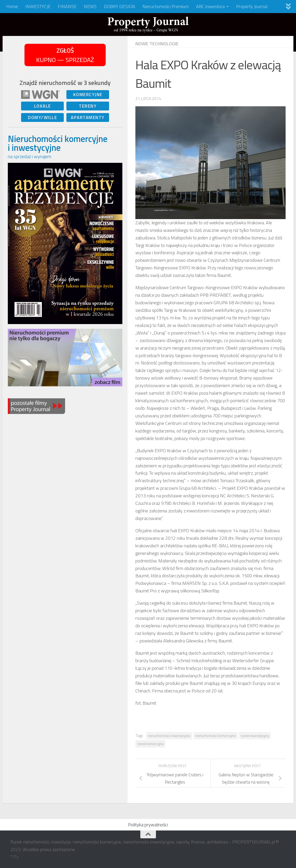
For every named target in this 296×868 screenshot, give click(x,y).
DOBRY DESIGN (119, 6)
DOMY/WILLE (42, 117)
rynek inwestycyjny (255, 736)
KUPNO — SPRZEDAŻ (65, 55)
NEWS (90, 6)
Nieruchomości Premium (166, 6)
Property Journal (252, 6)
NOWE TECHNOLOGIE (157, 44)
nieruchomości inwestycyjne (169, 736)
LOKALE (43, 106)
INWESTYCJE (38, 6)
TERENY (88, 106)
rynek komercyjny (150, 744)
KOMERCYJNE (88, 95)
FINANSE (67, 6)
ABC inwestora (210, 6)
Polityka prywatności (148, 825)
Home (12, 6)
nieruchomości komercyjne (216, 736)
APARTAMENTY (88, 117)
